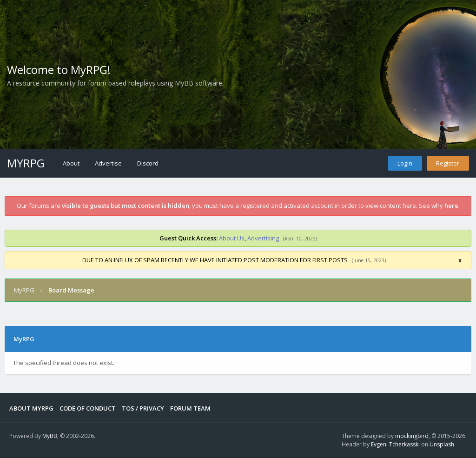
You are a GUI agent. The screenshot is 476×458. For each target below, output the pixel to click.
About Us (232, 238)
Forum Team (190, 408)
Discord (148, 163)
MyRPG (26, 163)
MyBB (50, 436)
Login (405, 163)
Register (448, 163)
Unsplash (442, 444)
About (71, 163)
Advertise (108, 163)
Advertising (263, 238)
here (451, 206)
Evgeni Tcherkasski (395, 444)
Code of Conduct (88, 408)
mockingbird (412, 436)
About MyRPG (31, 408)
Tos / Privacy (143, 408)
